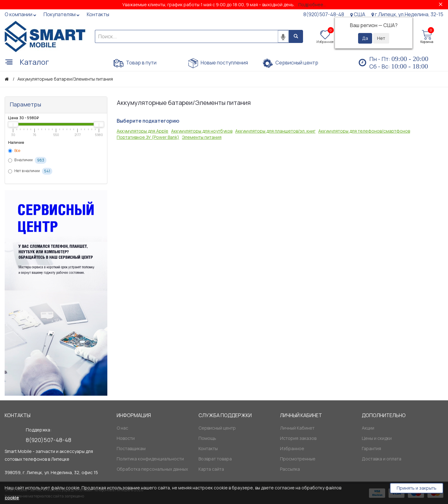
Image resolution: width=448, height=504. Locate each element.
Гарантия (371, 448)
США (358, 14)
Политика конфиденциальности (150, 459)
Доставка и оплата (382, 459)
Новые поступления (218, 63)
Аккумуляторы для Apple (142, 131)
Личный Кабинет (297, 428)
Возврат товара (215, 459)
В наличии (27, 160)
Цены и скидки (377, 438)
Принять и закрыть (417, 488)
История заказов (298, 438)
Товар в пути (135, 63)
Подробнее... (312, 5)
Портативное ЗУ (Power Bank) (148, 137)
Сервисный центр (291, 63)
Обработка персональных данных (152, 469)
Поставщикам (131, 448)
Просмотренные (298, 459)
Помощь (207, 438)
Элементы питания (202, 137)
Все (14, 151)
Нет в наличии (30, 171)
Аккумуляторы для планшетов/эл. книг (275, 131)
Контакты (208, 448)
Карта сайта (211, 469)
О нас (122, 428)
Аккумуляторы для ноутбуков (202, 131)
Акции (368, 428)
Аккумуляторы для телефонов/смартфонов (364, 131)
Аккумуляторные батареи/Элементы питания (65, 79)
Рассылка (290, 469)
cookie (12, 498)
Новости (126, 438)
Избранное (292, 448)
